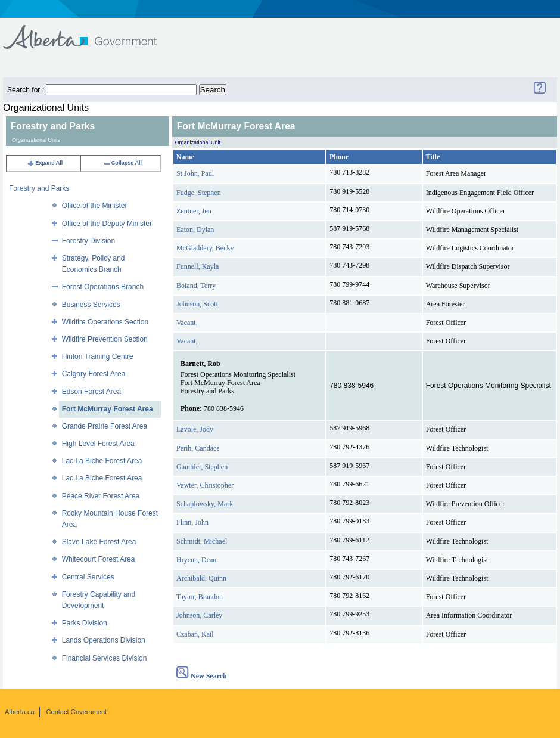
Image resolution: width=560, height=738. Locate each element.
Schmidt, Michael (202, 541)
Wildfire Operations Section (105, 322)
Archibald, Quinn (201, 578)
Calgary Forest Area (94, 374)
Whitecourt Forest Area (99, 559)
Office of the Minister (95, 206)
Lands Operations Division (104, 640)
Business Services (91, 305)
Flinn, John (192, 522)
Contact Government (77, 712)
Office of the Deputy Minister (107, 224)
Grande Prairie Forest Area (105, 426)
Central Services (88, 577)
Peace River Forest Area (101, 496)
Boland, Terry (196, 286)
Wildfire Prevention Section (105, 339)
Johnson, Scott (197, 304)
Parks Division (85, 623)
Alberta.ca (20, 712)
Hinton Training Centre (98, 356)
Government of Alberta (90, 31)
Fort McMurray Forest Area (108, 409)
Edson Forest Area (91, 392)
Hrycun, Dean (196, 560)
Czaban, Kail (195, 634)
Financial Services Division (105, 658)
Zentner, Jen (194, 211)
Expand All (45, 163)
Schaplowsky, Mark (205, 504)
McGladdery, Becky (205, 248)
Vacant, (187, 323)
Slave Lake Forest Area (99, 542)
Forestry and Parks (39, 188)
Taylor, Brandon (200, 597)
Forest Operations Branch (103, 287)
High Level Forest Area (98, 444)
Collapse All (122, 163)
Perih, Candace (198, 448)
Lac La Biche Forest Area (102, 461)
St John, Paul (195, 173)
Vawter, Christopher (205, 485)
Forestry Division (88, 241)
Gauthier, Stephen (202, 467)
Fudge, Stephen (199, 193)
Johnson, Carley (199, 615)
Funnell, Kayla (197, 266)
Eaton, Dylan (195, 230)
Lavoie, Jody (195, 429)
